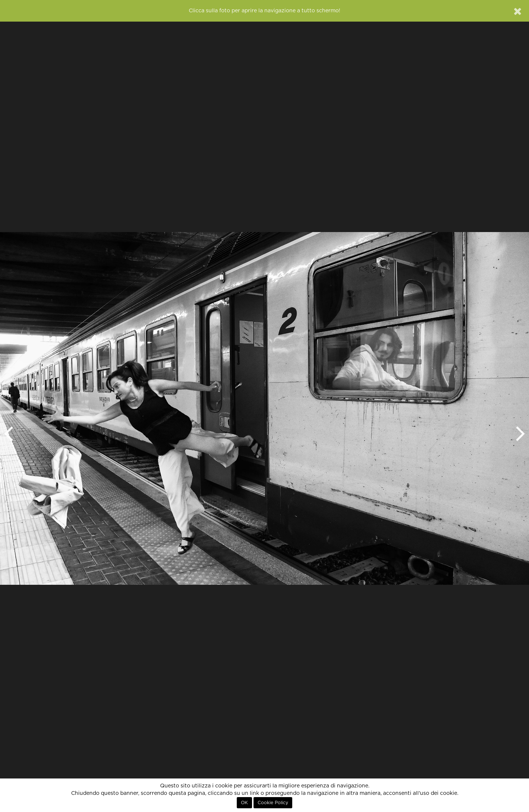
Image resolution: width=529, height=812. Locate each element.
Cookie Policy (273, 803)
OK (244, 803)
